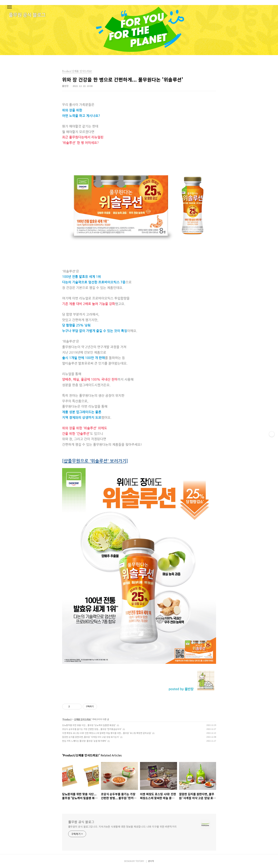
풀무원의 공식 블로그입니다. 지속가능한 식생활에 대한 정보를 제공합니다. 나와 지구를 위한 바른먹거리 (122, 827)
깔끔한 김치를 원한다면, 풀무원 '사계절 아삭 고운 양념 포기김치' (91, 737)
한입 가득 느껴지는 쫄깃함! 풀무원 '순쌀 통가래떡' (84, 741)
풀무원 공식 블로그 (81, 822)
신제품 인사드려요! (83, 719)
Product (67, 719)
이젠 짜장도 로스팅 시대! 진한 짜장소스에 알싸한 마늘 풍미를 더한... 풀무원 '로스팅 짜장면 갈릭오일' (107, 733)
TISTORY (140, 861)
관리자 (151, 861)
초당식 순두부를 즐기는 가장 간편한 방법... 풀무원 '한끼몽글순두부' (92, 729)
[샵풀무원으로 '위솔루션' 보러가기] (95, 461)
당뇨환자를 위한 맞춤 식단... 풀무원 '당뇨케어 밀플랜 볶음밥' (89, 725)
